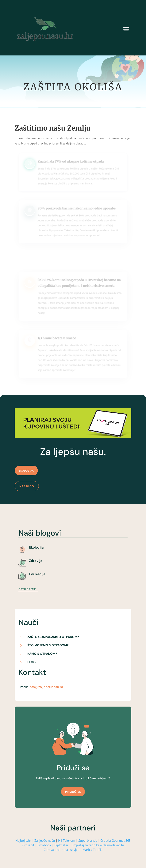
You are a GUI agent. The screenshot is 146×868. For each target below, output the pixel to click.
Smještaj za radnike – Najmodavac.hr (98, 845)
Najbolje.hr (23, 841)
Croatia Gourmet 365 (115, 841)
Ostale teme (27, 589)
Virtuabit (28, 845)
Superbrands (88, 841)
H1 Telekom (67, 841)
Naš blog (27, 486)
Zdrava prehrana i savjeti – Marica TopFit (73, 850)
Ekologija (26, 471)
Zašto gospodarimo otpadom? (53, 637)
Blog (31, 662)
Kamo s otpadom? (42, 654)
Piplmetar (61, 845)
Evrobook (44, 845)
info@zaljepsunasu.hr (46, 687)
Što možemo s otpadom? (48, 645)
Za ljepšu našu (45, 841)
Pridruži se (73, 792)
